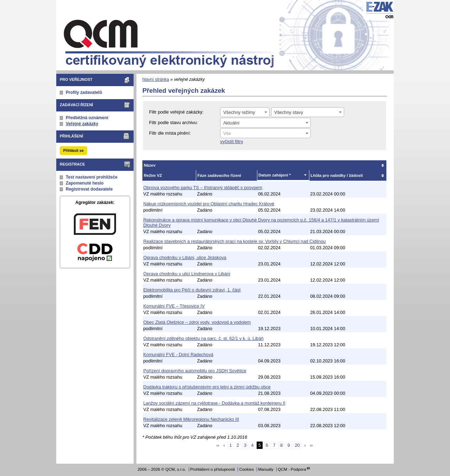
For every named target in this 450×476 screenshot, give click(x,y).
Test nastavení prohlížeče (92, 177)
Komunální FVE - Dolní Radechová (178, 355)
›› (311, 445)
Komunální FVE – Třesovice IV (174, 306)
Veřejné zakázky (82, 124)
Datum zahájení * (275, 175)
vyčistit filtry (232, 141)
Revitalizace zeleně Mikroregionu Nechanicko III (191, 419)
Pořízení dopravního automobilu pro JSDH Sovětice (195, 371)
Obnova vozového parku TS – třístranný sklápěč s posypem (203, 188)
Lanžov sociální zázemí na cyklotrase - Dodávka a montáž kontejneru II (214, 403)
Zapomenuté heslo (85, 183)
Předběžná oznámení (87, 118)
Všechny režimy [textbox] (239, 112)
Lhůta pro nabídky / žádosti (337, 175)
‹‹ (218, 445)
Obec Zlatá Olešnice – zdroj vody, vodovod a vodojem (197, 322)
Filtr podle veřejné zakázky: (176, 112)
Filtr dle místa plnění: (170, 133)
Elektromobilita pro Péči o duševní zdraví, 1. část (192, 290)
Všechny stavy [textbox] (289, 112)
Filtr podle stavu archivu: (173, 123)
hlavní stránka (156, 79)
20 (297, 445)
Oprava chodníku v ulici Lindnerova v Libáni (187, 274)
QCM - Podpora (292, 469)
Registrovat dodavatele (89, 189)
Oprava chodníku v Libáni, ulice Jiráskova (185, 258)
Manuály (266, 469)
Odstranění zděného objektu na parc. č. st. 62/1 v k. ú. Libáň (204, 338)
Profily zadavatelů (84, 92)
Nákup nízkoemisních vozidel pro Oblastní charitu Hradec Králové (209, 204)
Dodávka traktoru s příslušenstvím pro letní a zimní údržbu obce (207, 387)
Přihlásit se (73, 150)
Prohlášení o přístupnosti (213, 469)
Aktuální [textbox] (231, 123)
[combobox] (245, 112)
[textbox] (265, 134)
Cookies (246, 469)
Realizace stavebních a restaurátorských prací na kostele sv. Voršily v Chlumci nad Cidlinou (235, 241)
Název (150, 165)
